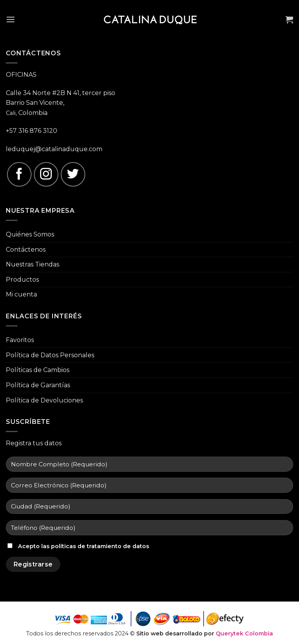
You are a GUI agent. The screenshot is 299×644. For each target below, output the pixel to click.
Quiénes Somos (30, 234)
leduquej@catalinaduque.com (54, 149)
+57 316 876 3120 (32, 131)
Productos (22, 280)
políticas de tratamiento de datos (100, 546)
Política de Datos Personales (50, 355)
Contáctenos (26, 250)
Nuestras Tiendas (33, 264)
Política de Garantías (38, 385)
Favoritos (20, 340)
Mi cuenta (21, 294)
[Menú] (11, 19)
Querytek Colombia (244, 633)
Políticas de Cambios (38, 370)
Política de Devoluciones (44, 400)
